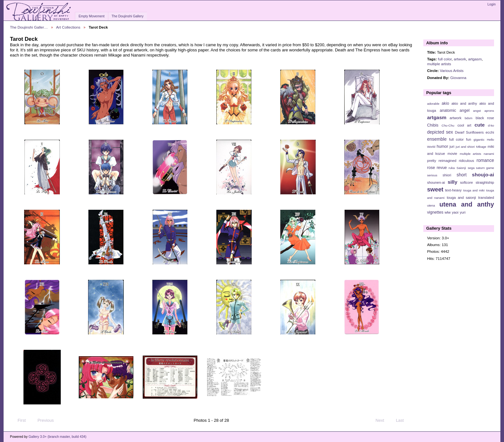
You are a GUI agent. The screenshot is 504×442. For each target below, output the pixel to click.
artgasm (475, 59)
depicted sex (440, 132)
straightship (485, 182)
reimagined (447, 161)
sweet (435, 189)
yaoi (455, 212)
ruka (452, 168)
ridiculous (466, 161)
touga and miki (474, 190)
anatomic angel (455, 110)
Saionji (461, 168)
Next (383, 420)
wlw (448, 212)
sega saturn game (481, 168)
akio (445, 103)
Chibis (433, 125)
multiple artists (439, 64)
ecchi (490, 132)
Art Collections (68, 27)
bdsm (469, 118)
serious (432, 175)
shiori (447, 175)
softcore (466, 182)
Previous (43, 420)
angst (477, 111)
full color (445, 59)
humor (442, 146)
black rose (485, 118)
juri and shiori (465, 147)
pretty (432, 161)
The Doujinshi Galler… (29, 27)
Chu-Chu (448, 125)
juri (452, 146)
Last (403, 420)
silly (453, 182)
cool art (464, 125)
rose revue (437, 168)
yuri (463, 212)
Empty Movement (91, 16)
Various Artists (452, 71)
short (461, 175)
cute (480, 125)
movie (452, 154)
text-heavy (453, 190)
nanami (489, 154)
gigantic (479, 140)
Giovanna (458, 78)
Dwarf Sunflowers (469, 132)
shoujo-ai (483, 175)
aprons (489, 111)
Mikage (481, 147)
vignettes (435, 212)
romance (485, 160)
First (19, 420)
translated (486, 198)
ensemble (437, 139)
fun (469, 139)
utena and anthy (467, 204)
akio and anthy (464, 103)
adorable (433, 104)
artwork (460, 59)
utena (431, 205)
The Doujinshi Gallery (127, 16)
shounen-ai (436, 182)
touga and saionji (461, 198)
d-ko (491, 125)
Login (492, 4)
